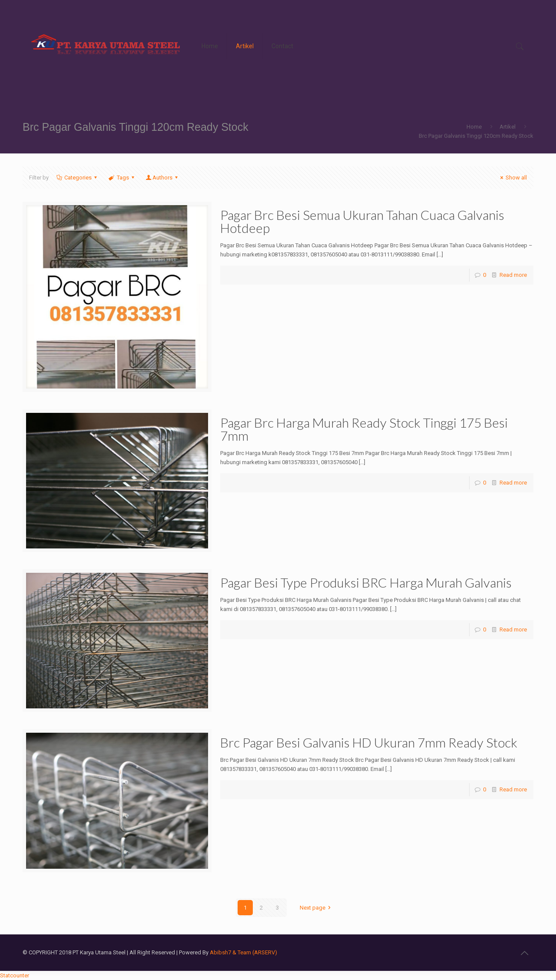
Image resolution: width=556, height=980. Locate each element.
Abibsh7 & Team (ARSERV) (243, 952)
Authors (162, 178)
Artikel (508, 127)
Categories (77, 178)
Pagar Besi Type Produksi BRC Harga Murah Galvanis (366, 582)
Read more (513, 275)
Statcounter (15, 975)
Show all (512, 178)
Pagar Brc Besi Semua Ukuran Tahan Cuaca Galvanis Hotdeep (362, 221)
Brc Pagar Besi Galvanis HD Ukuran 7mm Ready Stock (369, 742)
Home (474, 127)
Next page (316, 908)
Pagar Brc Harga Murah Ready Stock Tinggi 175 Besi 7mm (364, 429)
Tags (122, 178)
